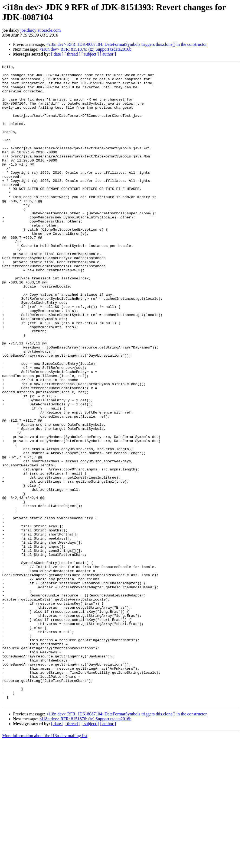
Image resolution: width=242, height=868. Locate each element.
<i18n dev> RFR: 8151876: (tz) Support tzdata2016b (86, 49)
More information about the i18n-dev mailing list (45, 863)
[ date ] (57, 54)
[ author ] (108, 54)
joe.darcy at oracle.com (40, 30)
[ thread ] (72, 54)
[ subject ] (90, 54)
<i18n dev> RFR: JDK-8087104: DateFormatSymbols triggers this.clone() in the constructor (127, 44)
